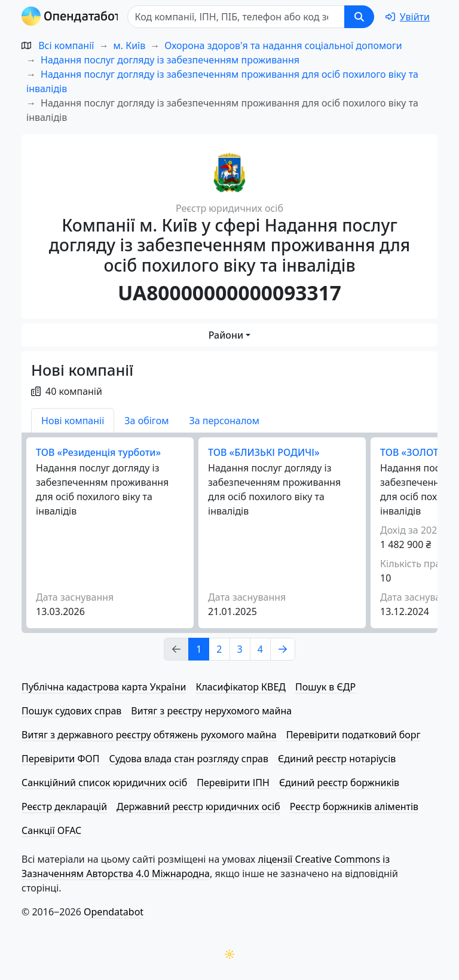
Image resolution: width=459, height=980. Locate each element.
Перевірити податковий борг (354, 735)
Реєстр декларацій (64, 806)
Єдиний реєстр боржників (339, 783)
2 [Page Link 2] (219, 649)
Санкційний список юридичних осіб (104, 783)
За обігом (146, 421)
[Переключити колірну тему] (229, 954)
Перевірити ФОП (60, 759)
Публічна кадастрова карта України (104, 687)
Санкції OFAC (51, 830)
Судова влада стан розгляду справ (189, 759)
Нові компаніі (73, 421)
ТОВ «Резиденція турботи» (98, 452)
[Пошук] (239, 17)
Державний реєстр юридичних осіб (198, 806)
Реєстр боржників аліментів (354, 806)
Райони (226, 335)
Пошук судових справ (71, 711)
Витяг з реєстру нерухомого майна (211, 711)
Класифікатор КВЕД (241, 687)
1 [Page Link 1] (199, 649)
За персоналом (224, 421)
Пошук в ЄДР (325, 687)
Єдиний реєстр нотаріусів (337, 759)
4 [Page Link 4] (260, 649)
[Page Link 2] (283, 649)
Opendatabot (114, 912)
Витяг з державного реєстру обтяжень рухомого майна (149, 735)
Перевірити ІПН (233, 783)
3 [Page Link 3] (240, 649)
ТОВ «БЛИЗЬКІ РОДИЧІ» (264, 452)
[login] (408, 17)
